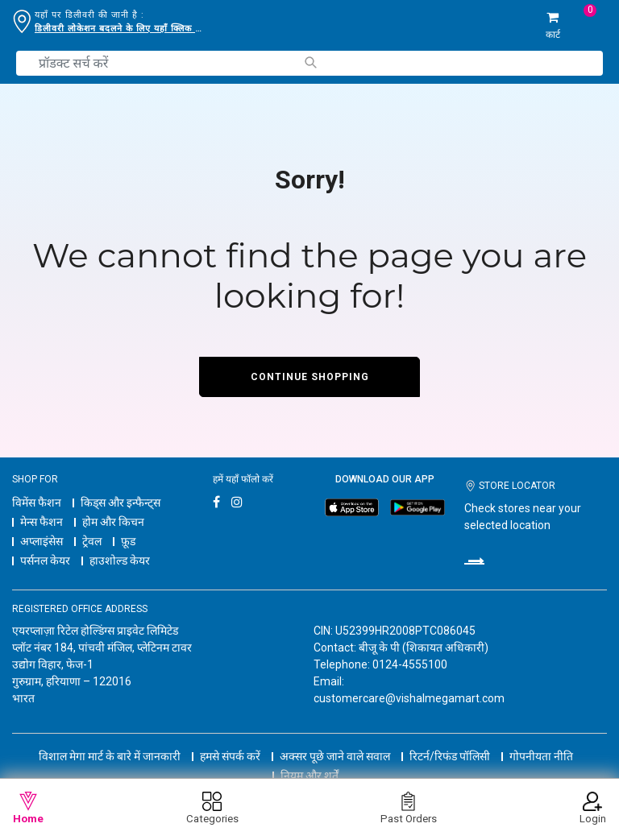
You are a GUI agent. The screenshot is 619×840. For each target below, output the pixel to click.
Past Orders (409, 808)
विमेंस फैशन (37, 503)
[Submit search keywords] (310, 62)
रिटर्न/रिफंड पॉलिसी (450, 756)
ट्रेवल (92, 541)
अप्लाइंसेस (42, 541)
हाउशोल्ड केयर (120, 561)
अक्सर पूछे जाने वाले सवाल (335, 756)
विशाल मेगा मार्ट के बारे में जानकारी (110, 756)
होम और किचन (113, 522)
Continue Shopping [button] (310, 377)
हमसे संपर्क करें (230, 756)
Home (28, 808)
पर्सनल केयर (45, 561)
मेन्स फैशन (42, 522)
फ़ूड (128, 541)
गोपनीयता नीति (541, 756)
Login (593, 808)
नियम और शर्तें (309, 776)
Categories (212, 808)
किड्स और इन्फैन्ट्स (120, 503)
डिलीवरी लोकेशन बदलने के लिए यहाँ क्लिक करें (119, 29)
